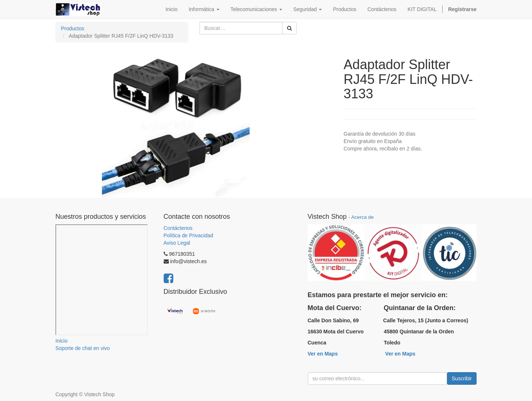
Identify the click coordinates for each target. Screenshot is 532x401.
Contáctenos (178, 228)
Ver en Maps (323, 354)
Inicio (62, 341)
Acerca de (363, 217)
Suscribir (462, 378)
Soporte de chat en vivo (83, 348)
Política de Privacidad (189, 235)
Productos (73, 28)
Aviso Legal (177, 243)
